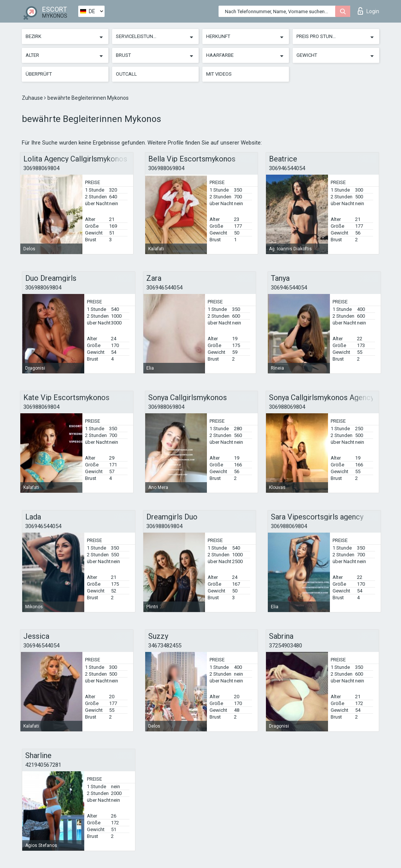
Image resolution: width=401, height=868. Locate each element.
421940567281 (43, 765)
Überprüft (39, 74)
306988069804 (41, 168)
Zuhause (33, 98)
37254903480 (286, 646)
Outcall (126, 74)
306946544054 (287, 168)
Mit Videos (219, 74)
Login (368, 11)
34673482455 (165, 646)
